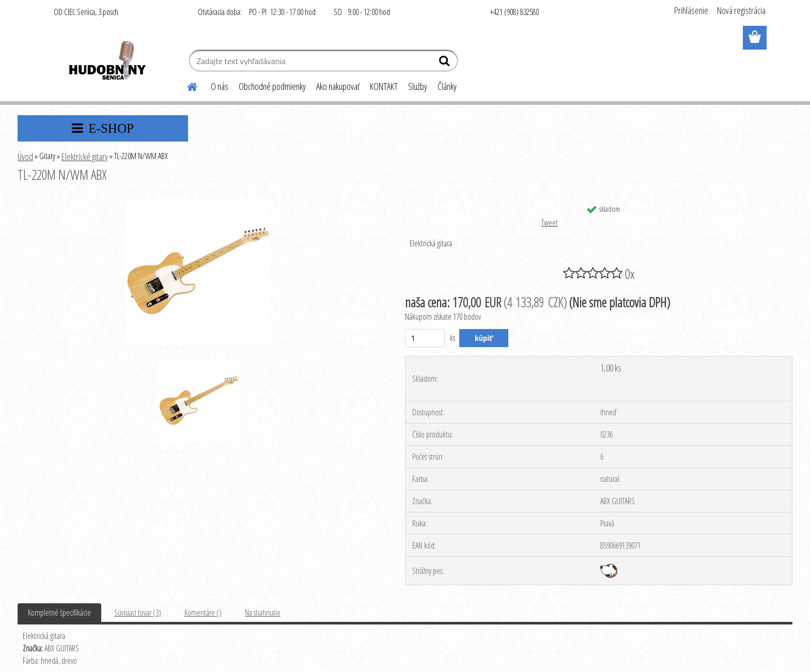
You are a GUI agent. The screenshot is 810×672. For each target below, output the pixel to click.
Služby (418, 86)
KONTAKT (384, 86)
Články (447, 86)
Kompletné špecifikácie (59, 613)
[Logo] (107, 62)
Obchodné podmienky (272, 86)
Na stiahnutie (263, 613)
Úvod (25, 157)
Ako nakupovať (338, 86)
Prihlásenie (691, 10)
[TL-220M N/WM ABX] (198, 203)
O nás (220, 86)
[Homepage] (186, 85)
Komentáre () (203, 613)
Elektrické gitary (85, 157)
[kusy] (425, 338)
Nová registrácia (741, 10)
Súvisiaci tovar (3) (138, 613)
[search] (446, 63)
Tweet (550, 223)
